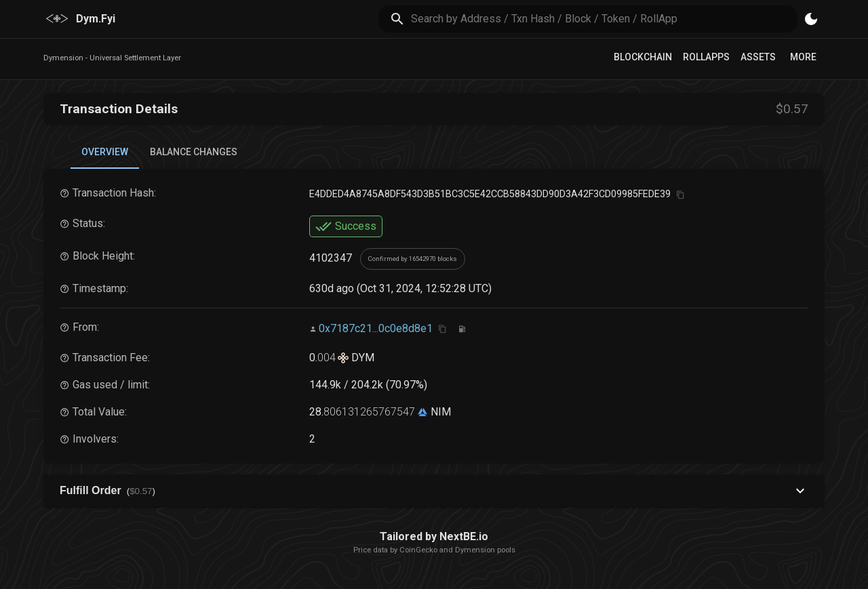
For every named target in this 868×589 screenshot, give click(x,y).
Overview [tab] (105, 152)
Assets (758, 57)
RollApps (706, 57)
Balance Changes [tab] (194, 152)
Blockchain (643, 57)
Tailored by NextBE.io (434, 536)
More (803, 57)
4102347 (331, 259)
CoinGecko (418, 550)
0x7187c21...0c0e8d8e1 (376, 328)
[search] (605, 19)
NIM (439, 412)
